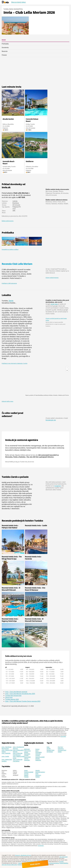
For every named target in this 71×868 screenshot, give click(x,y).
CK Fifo (49, 749)
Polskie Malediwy (22, 865)
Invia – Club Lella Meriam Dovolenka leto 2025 (20, 694)
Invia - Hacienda (6, 753)
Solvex (60, 752)
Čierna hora (27, 751)
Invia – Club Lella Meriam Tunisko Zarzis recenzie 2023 (23, 701)
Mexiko (26, 775)
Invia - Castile (5, 756)
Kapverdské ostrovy (27, 758)
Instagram (58, 486)
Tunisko (26, 755)
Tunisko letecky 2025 (12, 699)
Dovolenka (5, 48)
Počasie (4, 55)
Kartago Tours (51, 750)
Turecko (38, 755)
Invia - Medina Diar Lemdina (7, 760)
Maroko (38, 770)
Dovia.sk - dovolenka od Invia (23, 855)
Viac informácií (63, 857)
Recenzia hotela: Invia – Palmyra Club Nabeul (10, 527)
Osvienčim (41, 846)
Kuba (37, 774)
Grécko (26, 752)
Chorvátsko (39, 752)
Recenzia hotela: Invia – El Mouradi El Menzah (11, 589)
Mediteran (30, 161)
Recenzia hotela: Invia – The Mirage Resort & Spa (12, 558)
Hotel (4, 40)
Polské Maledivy (64, 863)
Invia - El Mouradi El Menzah (18, 751)
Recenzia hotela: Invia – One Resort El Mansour (35, 589)
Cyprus (37, 749)
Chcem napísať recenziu (52, 278)
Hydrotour (61, 749)
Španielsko (27, 754)
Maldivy (38, 777)
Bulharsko (27, 749)
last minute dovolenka (53, 863)
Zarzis (11, 301)
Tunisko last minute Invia (13, 696)
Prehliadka (5, 44)
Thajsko (26, 777)
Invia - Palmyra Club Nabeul (7, 751)
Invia (48, 747)
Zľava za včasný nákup (18, 2)
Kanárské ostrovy (40, 772)
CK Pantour (50, 752)
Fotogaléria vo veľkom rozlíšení (10, 249)
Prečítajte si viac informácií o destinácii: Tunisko (15, 363)
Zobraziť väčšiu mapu (7, 401)
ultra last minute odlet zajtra (9, 865)
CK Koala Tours (62, 750)
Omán (26, 770)
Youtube (61, 861)
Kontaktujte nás (51, 420)
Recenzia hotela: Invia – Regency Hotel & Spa (10, 620)
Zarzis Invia (31, 462)
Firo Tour (60, 747)
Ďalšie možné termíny (8, 221)
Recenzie (5, 51)
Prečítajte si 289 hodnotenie (9, 283)
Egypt (37, 751)
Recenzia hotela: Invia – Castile (36, 525)
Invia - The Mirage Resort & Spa (7, 748)
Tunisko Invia (24, 462)
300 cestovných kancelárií (48, 455)
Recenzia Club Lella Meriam (17, 264)
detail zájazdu (36, 864)
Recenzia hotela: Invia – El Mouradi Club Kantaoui (34, 620)
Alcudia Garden (8, 119)
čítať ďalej (63, 736)
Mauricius (38, 775)
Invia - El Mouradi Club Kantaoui (18, 754)
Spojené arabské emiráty (40, 758)
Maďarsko (38, 760)
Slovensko (27, 760)
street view (54, 304)
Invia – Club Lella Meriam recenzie (16, 692)
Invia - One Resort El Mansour (18, 748)
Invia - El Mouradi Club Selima (18, 760)
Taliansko (38, 754)
